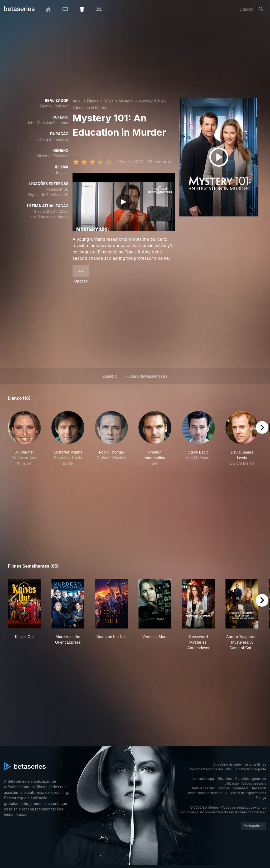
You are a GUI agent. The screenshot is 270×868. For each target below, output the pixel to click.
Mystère (126, 101)
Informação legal (202, 779)
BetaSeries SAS (204, 788)
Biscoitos (225, 779)
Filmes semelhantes (146, 376)
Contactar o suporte (251, 769)
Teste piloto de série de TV (208, 793)
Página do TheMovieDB (48, 195)
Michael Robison (54, 106)
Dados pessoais (254, 783)
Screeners (241, 788)
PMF (229, 769)
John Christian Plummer (48, 123)
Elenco (110, 376)
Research (259, 788)
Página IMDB (57, 189)
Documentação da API (206, 769)
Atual (77, 101)
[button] (24, 438)
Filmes (93, 101)
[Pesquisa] (261, 9)
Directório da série (227, 764)
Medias (224, 788)
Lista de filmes (255, 764)
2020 (109, 101)
